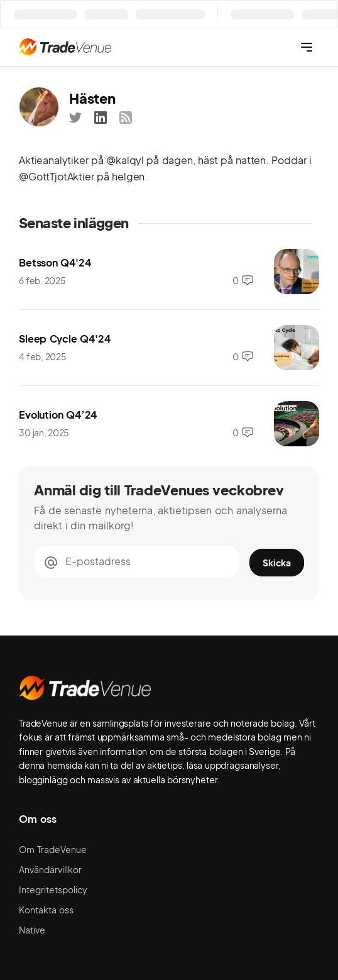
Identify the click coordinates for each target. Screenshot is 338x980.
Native (32, 930)
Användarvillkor (50, 869)
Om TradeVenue (53, 849)
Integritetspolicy (53, 889)
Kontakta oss (46, 910)
